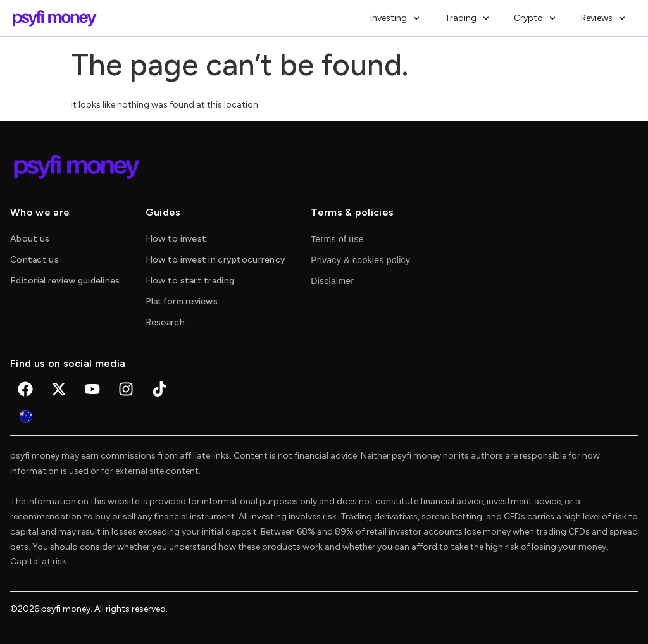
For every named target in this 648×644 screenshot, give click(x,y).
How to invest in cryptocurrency (216, 260)
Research (165, 322)
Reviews (603, 18)
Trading (467, 18)
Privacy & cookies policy (360, 260)
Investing (395, 18)
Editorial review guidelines (65, 281)
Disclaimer (332, 281)
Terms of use (337, 239)
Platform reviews (182, 301)
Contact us (34, 260)
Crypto (535, 18)
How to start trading (190, 281)
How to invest (176, 239)
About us (30, 239)
